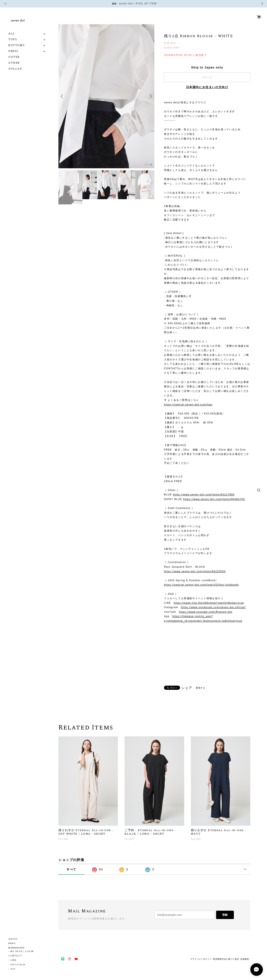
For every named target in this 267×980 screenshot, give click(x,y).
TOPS (13, 40)
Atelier (15, 69)
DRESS (13, 51)
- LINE (12, 960)
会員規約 (245, 959)
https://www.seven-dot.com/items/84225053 (195, 571)
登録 (225, 915)
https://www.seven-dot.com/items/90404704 (214, 499)
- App (12, 969)
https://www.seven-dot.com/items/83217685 (204, 495)
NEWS (12, 943)
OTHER (14, 63)
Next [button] (150, 96)
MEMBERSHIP (17, 948)
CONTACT (15, 956)
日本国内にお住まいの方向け (207, 87)
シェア (187, 688)
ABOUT (13, 939)
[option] (106, 96)
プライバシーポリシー (201, 959)
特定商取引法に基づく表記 (226, 959)
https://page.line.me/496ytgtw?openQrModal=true (209, 603)
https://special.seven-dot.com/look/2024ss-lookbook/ (202, 585)
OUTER (14, 57)
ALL (12, 34)
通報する (200, 688)
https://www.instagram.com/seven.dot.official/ (213, 607)
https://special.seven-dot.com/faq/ (188, 405)
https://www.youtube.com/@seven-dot (206, 612)
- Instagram (17, 965)
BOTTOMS (16, 45)
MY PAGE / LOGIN (22, 951)
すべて (71, 869)
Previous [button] (63, 96)
